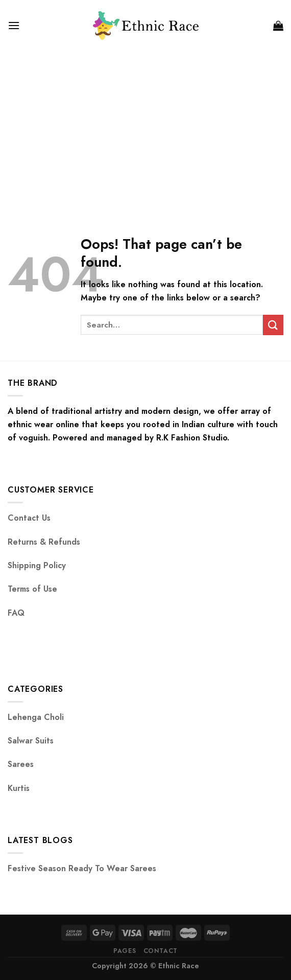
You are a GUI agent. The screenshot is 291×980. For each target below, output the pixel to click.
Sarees (21, 764)
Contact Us (29, 518)
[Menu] (14, 25)
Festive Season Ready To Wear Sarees (82, 868)
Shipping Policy (37, 565)
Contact (161, 951)
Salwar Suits (31, 741)
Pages (125, 951)
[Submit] (273, 325)
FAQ (16, 613)
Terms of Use (32, 589)
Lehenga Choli (36, 717)
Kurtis (19, 788)
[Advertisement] (145, 128)
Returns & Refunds (44, 542)
